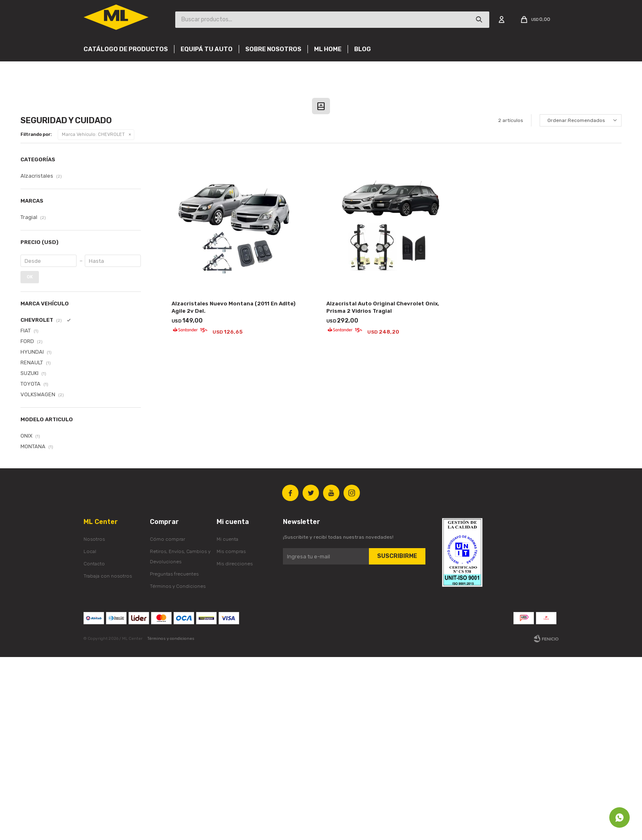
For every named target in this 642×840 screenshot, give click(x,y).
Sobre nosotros (273, 49)
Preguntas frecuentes (174, 757)
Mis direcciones (235, 747)
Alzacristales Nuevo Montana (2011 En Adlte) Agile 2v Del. (234, 490)
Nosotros (94, 722)
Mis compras (231, 734)
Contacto (94, 747)
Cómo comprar (167, 722)
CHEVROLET (93, 317)
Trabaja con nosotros (108, 759)
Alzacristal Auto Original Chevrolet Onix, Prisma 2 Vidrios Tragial (383, 490)
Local (90, 734)
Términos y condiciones (171, 822)
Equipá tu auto (207, 49)
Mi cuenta (227, 722)
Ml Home (328, 49)
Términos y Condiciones (178, 769)
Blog (363, 49)
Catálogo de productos (126, 49)
